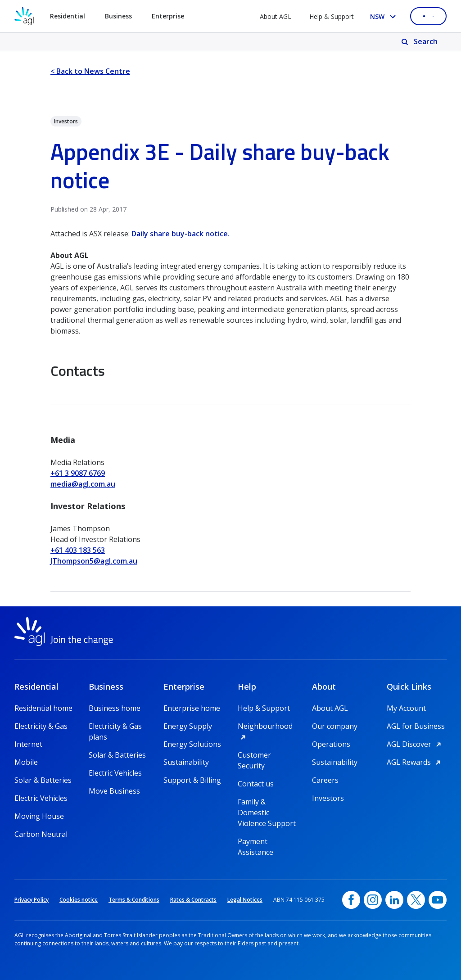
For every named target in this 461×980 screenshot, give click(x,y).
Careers (325, 780)
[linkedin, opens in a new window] (394, 900)
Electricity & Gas (41, 726)
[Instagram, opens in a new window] (373, 900)
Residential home (43, 708)
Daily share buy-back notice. (181, 234)
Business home (115, 708)
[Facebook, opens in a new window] (351, 900)
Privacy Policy (32, 900)
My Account (406, 708)
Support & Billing (192, 780)
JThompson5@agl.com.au (94, 561)
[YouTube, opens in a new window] (438, 900)
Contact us (256, 784)
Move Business (114, 791)
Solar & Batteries (43, 780)
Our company (335, 726)
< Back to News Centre (90, 71)
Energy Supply (188, 726)
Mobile (26, 762)
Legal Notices (245, 900)
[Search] (420, 42)
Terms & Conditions (134, 900)
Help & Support (332, 16)
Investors (328, 798)
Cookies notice (79, 900)
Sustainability (186, 762)
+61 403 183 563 (78, 550)
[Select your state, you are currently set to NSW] (385, 16)
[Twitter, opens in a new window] (416, 900)
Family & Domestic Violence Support (267, 802)
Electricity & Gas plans (115, 726)
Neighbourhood (268, 726)
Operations (331, 744)
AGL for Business (416, 726)
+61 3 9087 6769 (78, 473)
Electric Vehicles (41, 798)
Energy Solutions (192, 744)
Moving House (39, 816)
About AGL (276, 16)
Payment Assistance (255, 842)
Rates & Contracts (193, 900)
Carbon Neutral (41, 834)
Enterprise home (192, 708)
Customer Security (254, 755)
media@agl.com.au (83, 484)
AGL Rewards (415, 762)
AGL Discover (415, 744)
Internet (28, 744)
